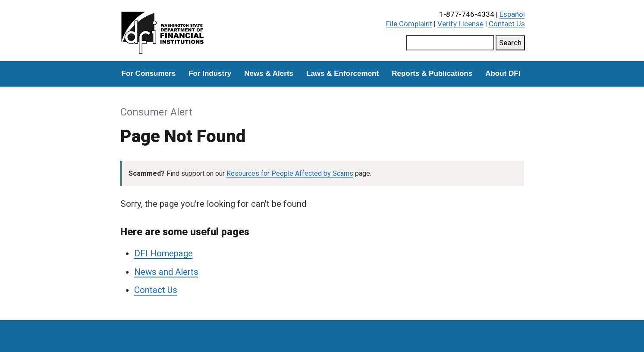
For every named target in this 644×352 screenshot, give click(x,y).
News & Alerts (269, 73)
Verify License (460, 24)
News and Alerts (166, 272)
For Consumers (149, 73)
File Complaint (409, 24)
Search (510, 43)
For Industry (210, 73)
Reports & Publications (432, 73)
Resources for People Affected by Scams (290, 173)
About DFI (503, 73)
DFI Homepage (163, 253)
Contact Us (507, 24)
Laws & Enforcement (342, 73)
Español (512, 14)
